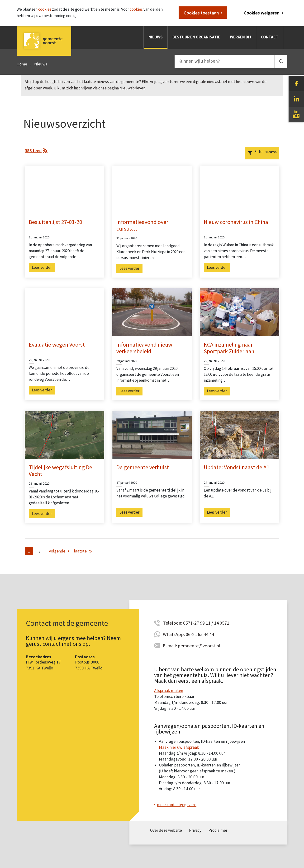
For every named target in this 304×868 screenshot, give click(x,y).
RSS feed (33, 151)
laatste (80, 551)
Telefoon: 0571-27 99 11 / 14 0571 (196, 623)
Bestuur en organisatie (196, 37)
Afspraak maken (169, 690)
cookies (45, 9)
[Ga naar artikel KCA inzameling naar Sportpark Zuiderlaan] (240, 312)
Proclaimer (218, 830)
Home (22, 64)
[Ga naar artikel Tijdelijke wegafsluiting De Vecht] (64, 435)
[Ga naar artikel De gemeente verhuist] (152, 435)
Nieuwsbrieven (132, 88)
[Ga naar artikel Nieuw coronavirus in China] (240, 189)
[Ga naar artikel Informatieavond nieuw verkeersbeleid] (152, 312)
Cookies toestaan (201, 13)
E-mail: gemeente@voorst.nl (192, 646)
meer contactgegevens (177, 805)
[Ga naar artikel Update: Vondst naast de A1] (240, 435)
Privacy (195, 830)
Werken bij (241, 37)
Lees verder (42, 267)
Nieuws (156, 37)
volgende (57, 551)
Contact (270, 37)
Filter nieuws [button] (266, 152)
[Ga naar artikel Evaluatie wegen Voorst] (64, 312)
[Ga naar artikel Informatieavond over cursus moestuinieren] (152, 189)
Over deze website (166, 830)
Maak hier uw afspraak (179, 747)
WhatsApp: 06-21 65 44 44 (188, 634)
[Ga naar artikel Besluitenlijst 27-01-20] (64, 189)
